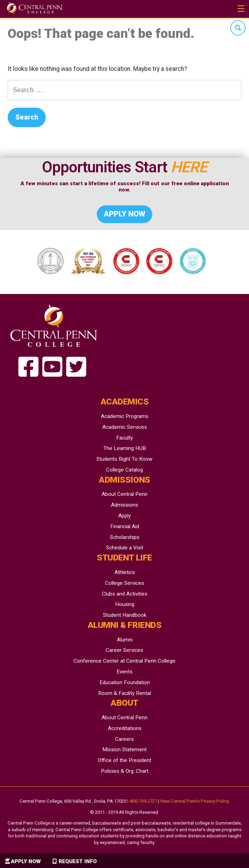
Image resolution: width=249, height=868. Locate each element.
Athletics (125, 572)
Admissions (124, 505)
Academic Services (125, 427)
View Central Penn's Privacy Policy (194, 801)
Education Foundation (125, 682)
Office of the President (124, 760)
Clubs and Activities (125, 594)
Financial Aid (125, 526)
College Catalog (124, 470)
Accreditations (125, 728)
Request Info (78, 861)
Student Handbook (125, 615)
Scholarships (125, 537)
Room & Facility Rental (124, 693)
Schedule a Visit (125, 548)
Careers (124, 739)
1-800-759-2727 (142, 801)
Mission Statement (124, 750)
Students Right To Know (124, 459)
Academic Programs (125, 416)
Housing (125, 604)
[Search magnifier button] (238, 28)
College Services (125, 583)
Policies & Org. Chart (125, 771)
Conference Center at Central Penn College (124, 661)
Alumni (125, 640)
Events (124, 672)
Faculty (124, 438)
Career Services (124, 650)
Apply (124, 516)
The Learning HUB (125, 448)
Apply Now (26, 861)
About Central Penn (124, 494)
